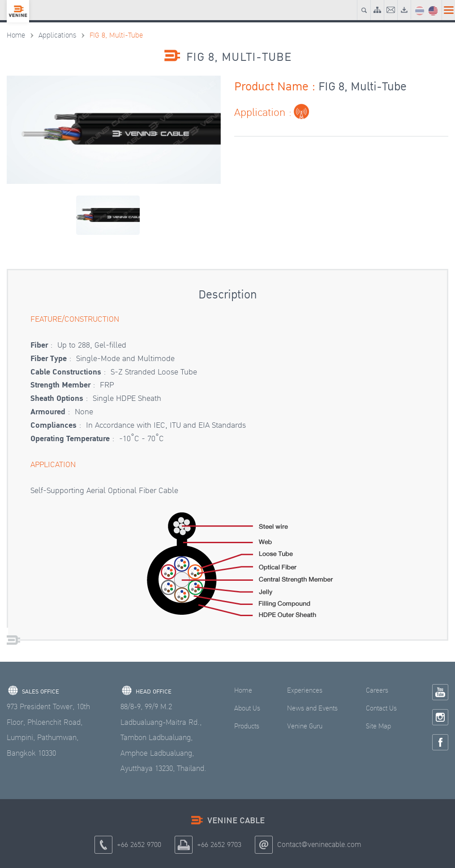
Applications (57, 35)
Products (247, 727)
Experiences (305, 691)
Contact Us (381, 709)
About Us (247, 709)
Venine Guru (305, 727)
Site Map (378, 727)
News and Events (312, 709)
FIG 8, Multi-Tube (116, 35)
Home (16, 35)
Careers (377, 691)
